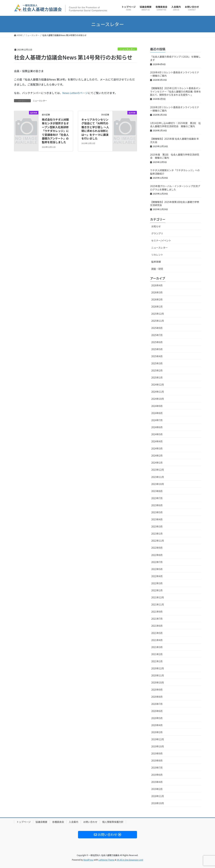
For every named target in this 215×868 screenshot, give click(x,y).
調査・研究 (157, 269)
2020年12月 (158, 668)
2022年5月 (157, 569)
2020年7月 (157, 704)
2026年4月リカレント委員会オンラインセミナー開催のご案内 (175, 74)
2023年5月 (157, 512)
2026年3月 (157, 292)
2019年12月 (158, 739)
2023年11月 (158, 477)
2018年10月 (158, 803)
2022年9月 (157, 548)
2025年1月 (157, 377)
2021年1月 (157, 661)
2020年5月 (157, 718)
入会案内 (74, 822)
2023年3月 (157, 526)
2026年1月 (157, 307)
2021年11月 (158, 604)
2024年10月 (158, 399)
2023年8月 (157, 491)
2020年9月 (157, 690)
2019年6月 (157, 775)
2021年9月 (157, 612)
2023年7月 (157, 498)
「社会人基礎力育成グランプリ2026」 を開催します (175, 58)
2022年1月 (157, 590)
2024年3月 (157, 448)
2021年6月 (157, 626)
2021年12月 (158, 597)
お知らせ (156, 226)
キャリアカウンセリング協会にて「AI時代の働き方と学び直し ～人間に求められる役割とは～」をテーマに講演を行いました (95, 129)
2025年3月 (157, 363)
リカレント (157, 255)
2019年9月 (157, 753)
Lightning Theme (106, 860)
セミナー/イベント (161, 240)
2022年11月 (158, 541)
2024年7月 (157, 420)
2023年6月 (157, 505)
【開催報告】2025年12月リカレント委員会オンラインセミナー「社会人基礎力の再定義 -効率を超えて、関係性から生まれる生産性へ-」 (176, 91)
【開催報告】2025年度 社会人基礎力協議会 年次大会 (174, 140)
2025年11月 (158, 321)
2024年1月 (157, 463)
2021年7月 (157, 619)
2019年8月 (157, 760)
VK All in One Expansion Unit (130, 860)
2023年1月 (157, 534)
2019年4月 (157, 782)
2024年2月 (157, 455)
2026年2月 (157, 299)
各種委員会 (58, 822)
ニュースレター (127, 49)
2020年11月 (158, 675)
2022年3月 (157, 583)
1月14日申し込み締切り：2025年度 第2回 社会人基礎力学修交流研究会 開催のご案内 (175, 125)
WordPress (88, 860)
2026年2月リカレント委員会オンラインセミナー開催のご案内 (175, 109)
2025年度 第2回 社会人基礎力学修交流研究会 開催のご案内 (175, 156)
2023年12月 (158, 470)
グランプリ (157, 233)
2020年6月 (157, 711)
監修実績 (156, 262)
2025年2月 (157, 370)
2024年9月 (157, 406)
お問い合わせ (90, 822)
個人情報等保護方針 (113, 822)
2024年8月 (157, 413)
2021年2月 (157, 654)
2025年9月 (157, 328)
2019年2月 (157, 789)
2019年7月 (157, 768)
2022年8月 (157, 555)
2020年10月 (158, 682)
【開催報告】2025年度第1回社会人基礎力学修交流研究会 (175, 204)
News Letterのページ (75, 93)
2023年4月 (157, 519)
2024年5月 (157, 434)
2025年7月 (157, 335)
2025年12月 (158, 314)
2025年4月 (157, 356)
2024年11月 (158, 392)
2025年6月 (157, 342)
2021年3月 (157, 647)
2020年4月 (157, 725)
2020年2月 (157, 732)
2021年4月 (157, 640)
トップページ (24, 822)
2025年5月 (157, 349)
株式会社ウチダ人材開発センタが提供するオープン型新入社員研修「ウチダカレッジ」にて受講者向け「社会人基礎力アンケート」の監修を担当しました (55, 131)
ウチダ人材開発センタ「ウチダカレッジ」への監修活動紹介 (175, 172)
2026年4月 (157, 285)
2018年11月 (158, 796)
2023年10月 (158, 484)
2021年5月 (157, 633)
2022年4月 (157, 576)
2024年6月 (157, 427)
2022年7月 (157, 562)
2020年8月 (157, 697)
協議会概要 (41, 822)
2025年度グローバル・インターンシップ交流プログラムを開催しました (175, 188)
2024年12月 (158, 385)
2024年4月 (157, 441)
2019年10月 (158, 746)
